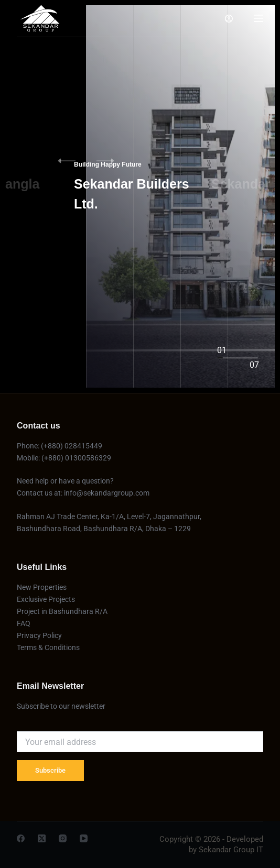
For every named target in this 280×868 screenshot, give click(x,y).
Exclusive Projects (47, 599)
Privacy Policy (39, 635)
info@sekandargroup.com (107, 493)
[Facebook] (21, 838)
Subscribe (50, 770)
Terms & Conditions (48, 647)
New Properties (42, 587)
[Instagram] (63, 838)
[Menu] (259, 18)
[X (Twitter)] (42, 838)
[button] (112, 161)
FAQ (24, 623)
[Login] (229, 19)
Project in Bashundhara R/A (62, 611)
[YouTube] (84, 838)
